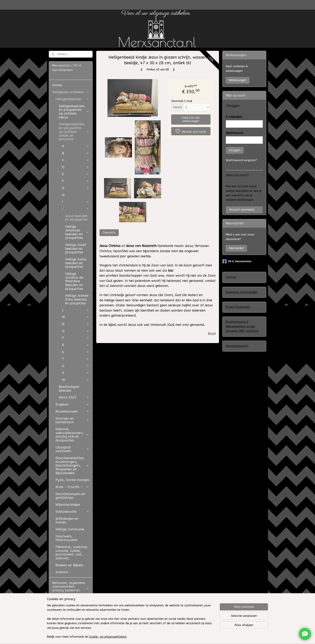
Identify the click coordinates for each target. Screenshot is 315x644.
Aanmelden (236, 248)
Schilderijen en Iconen (67, 520)
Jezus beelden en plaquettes (77, 218)
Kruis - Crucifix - (72, 487)
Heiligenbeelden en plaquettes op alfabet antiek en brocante (74, 132)
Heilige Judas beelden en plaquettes (76, 263)
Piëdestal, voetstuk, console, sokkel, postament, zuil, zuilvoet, (72, 552)
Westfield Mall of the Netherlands (70, 617)
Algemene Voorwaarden (242, 292)
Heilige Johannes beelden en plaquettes (77, 232)
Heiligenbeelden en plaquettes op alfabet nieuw (74, 112)
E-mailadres (234, 117)
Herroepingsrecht (237, 346)
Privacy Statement (238, 307)
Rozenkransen (72, 411)
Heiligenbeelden (72, 99)
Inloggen (235, 150)
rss (190, 637)
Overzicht (109, 233)
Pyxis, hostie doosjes (72, 480)
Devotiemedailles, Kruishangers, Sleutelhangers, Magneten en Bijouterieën (72, 465)
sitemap (182, 637)
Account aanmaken (242, 210)
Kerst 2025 (74, 397)
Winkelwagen (238, 80)
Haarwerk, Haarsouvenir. (67, 538)
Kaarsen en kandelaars (72, 420)
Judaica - (63, 572)
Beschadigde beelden (69, 389)
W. (76, 380)
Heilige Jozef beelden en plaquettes (76, 248)
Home (57, 85)
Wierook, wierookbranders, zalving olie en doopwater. (72, 435)
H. (64, 195)
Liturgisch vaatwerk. (72, 449)
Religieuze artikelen (71, 92)
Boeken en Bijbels (69, 565)
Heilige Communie (70, 529)
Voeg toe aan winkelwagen (191, 119)
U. (76, 366)
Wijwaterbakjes (68, 504)
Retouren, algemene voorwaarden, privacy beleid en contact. (71, 588)
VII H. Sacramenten (237, 261)
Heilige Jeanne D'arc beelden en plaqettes (77, 299)
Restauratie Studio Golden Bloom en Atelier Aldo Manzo (68, 605)
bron (212, 334)
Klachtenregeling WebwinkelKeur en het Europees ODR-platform (242, 326)
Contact (231, 277)
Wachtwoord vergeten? (241, 160)
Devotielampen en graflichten (70, 496)
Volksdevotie (72, 512)
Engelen (72, 404)
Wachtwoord (234, 133)
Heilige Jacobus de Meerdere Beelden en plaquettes (74, 281)
